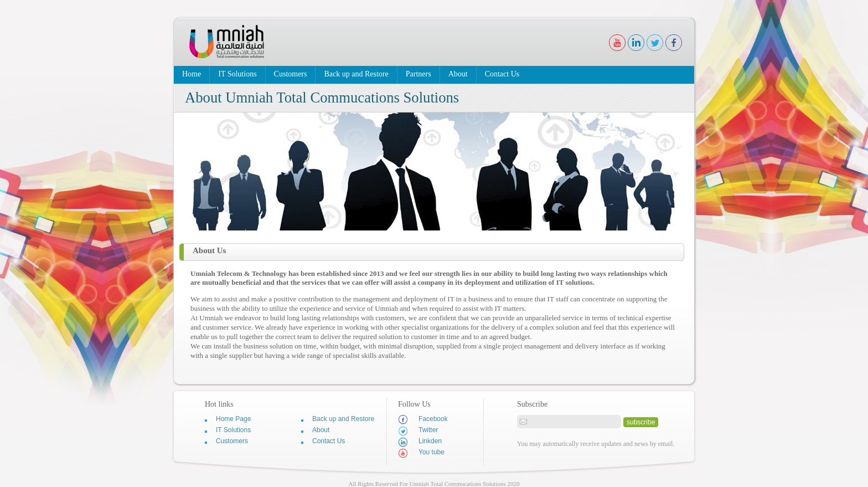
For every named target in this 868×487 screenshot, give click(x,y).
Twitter (418, 431)
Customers (291, 74)
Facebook (423, 420)
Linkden (420, 442)
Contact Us (502, 74)
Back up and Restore (356, 74)
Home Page (233, 419)
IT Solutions (237, 74)
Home (192, 74)
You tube (421, 453)
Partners (418, 74)
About (458, 74)
